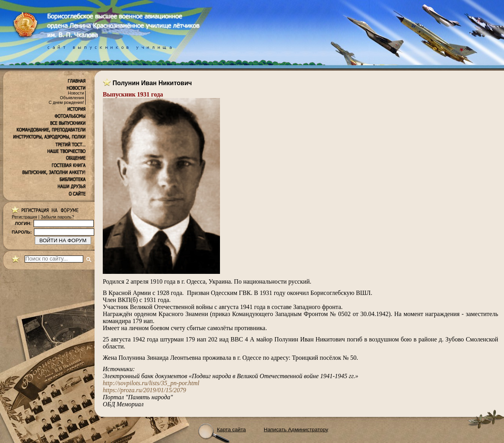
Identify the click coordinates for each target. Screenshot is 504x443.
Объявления (72, 98)
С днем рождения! (66, 102)
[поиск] (54, 259)
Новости (76, 93)
